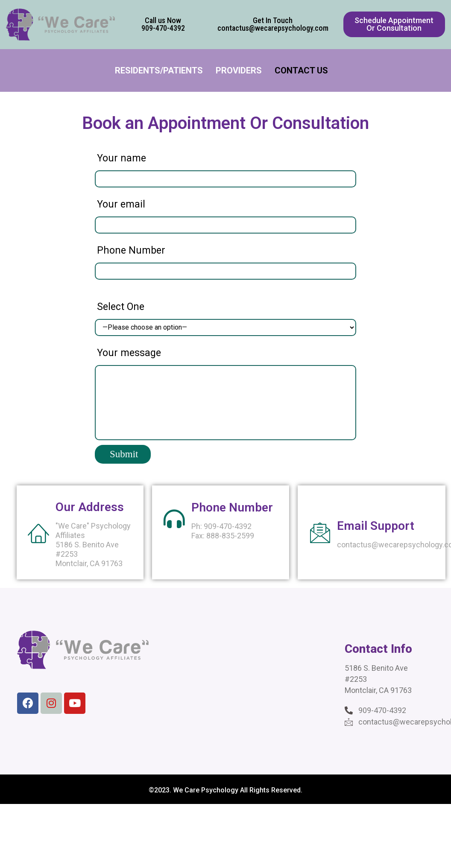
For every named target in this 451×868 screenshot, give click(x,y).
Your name (122, 158)
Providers (239, 70)
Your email (121, 204)
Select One (121, 307)
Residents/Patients (159, 70)
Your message (129, 353)
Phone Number (131, 250)
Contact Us (301, 70)
